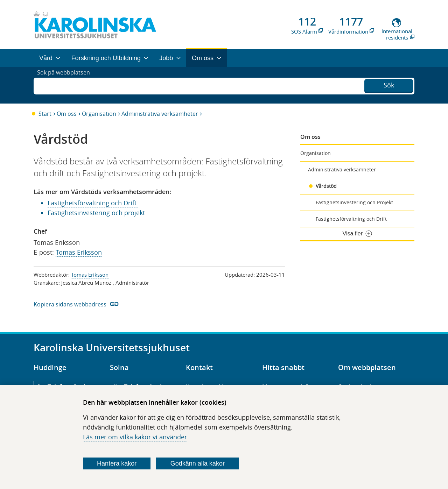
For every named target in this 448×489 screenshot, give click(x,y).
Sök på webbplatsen (67, 85)
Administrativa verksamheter (160, 114)
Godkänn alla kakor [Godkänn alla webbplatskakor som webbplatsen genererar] (198, 463)
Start (45, 114)
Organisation (99, 114)
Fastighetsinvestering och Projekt (354, 202)
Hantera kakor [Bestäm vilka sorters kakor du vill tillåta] (117, 463)
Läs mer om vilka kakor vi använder (135, 437)
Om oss (67, 114)
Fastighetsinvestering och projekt (96, 213)
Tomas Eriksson (79, 252)
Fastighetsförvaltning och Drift (351, 219)
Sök (389, 84)
